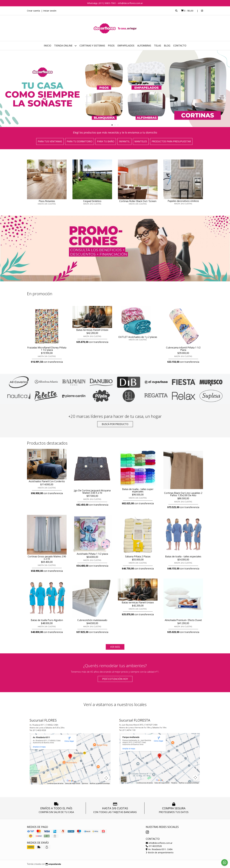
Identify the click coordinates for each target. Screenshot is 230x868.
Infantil (124, 141)
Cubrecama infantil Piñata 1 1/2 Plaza (183, 349)
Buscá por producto (115, 424)
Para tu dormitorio (80, 141)
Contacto (180, 46)
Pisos (111, 46)
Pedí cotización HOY (115, 679)
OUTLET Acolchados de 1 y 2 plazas (138, 337)
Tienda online (65, 46)
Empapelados (126, 46)
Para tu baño (106, 141)
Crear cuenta (33, 11)
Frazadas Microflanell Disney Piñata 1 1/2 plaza (47, 349)
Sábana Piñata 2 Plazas (138, 556)
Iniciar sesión (50, 11)
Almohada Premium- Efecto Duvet (183, 620)
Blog (167, 46)
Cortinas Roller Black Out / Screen (138, 201)
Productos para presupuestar (171, 141)
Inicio (48, 46)
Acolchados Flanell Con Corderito (47, 481)
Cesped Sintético (92, 201)
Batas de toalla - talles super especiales (138, 490)
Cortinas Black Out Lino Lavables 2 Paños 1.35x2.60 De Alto (183, 494)
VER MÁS (115, 647)
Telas (158, 46)
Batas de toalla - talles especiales (183, 556)
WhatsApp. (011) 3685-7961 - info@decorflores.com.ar (115, 3)
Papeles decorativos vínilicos (183, 201)
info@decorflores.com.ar (159, 843)
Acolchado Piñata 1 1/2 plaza (92, 554)
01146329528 (154, 846)
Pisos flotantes (47, 201)
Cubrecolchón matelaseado (92, 620)
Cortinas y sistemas (92, 46)
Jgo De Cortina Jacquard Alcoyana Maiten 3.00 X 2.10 (92, 492)
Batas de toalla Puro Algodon (47, 620)
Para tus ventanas (50, 141)
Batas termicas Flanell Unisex (92, 330)
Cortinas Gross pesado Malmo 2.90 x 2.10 (47, 558)
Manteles (141, 141)
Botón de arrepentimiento (160, 852)
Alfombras (144, 46)
